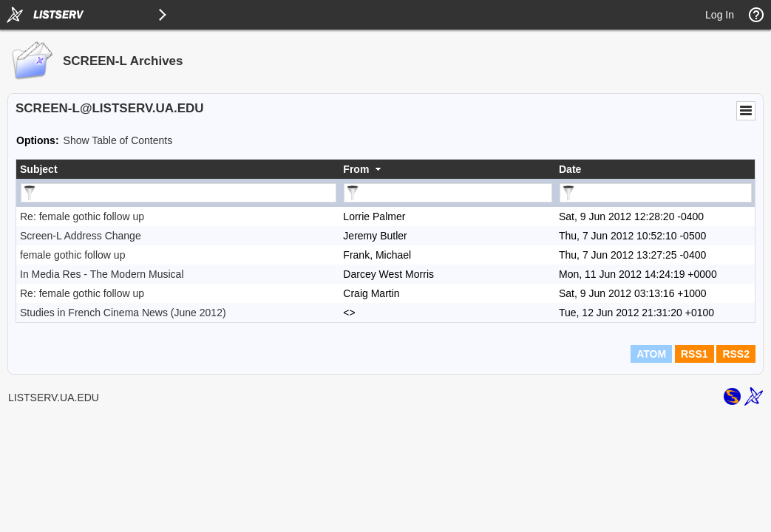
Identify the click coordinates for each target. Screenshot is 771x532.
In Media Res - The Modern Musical (102, 274)
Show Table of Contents (118, 140)
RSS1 (694, 354)
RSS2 (736, 354)
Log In (720, 15)
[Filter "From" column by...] (448, 193)
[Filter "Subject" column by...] (179, 193)
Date (570, 169)
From (356, 169)
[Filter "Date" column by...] (656, 193)
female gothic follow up (72, 255)
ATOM (651, 354)
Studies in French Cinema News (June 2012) (123, 313)
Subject (39, 169)
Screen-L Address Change (81, 236)
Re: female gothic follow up (82, 216)
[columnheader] (178, 169)
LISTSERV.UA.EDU (54, 398)
